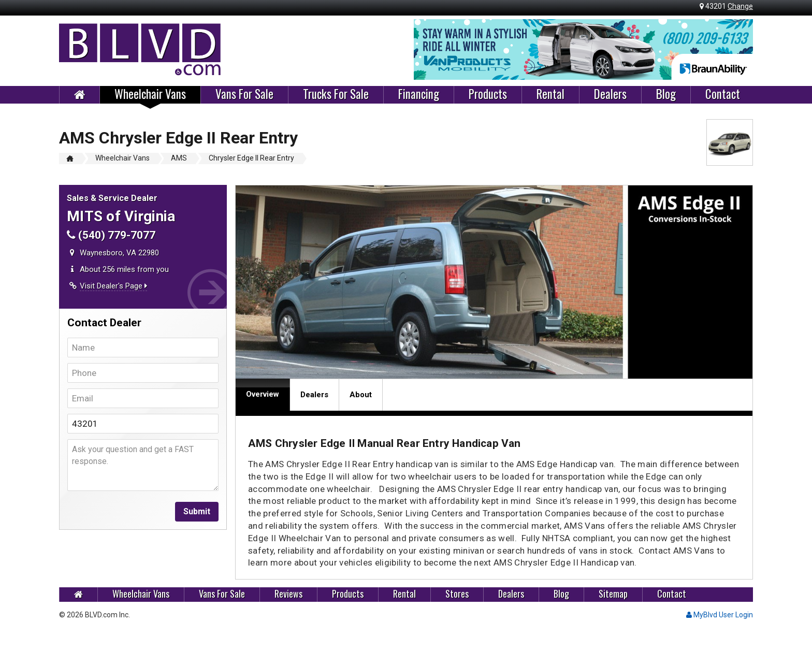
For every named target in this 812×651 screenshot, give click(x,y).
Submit (197, 511)
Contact (723, 94)
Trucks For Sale (336, 94)
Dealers (610, 94)
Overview (263, 394)
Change (740, 6)
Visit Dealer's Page (113, 286)
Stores (457, 594)
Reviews (288, 594)
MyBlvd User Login (720, 615)
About (361, 395)
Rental (550, 94)
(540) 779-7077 (111, 235)
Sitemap (613, 594)
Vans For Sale (244, 94)
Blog (666, 94)
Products (488, 94)
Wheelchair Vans (150, 94)
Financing (419, 94)
